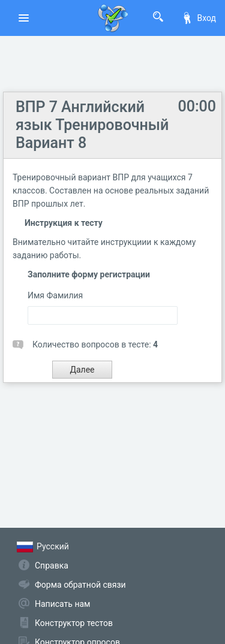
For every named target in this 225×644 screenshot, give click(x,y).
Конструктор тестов (74, 623)
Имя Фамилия (55, 295)
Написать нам (62, 604)
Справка (52, 566)
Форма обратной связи (80, 585)
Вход (199, 18)
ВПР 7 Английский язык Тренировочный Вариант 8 (92, 125)
